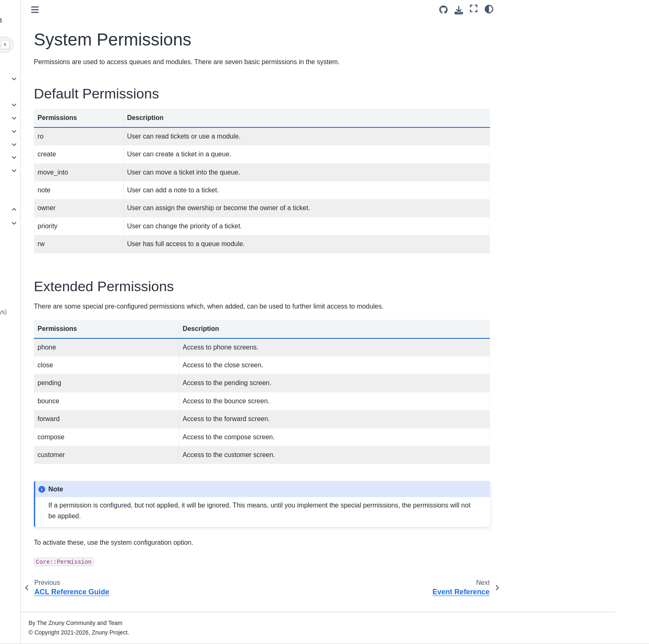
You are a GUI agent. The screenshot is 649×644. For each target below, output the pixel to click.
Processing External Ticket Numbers (86, 294)
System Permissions (80, 236)
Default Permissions (547, 26)
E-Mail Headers (71, 338)
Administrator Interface (74, 131)
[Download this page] (459, 10)
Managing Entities (74, 262)
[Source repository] (443, 10)
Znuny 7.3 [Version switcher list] (57, 621)
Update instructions (69, 105)
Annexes (56, 210)
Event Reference (73, 249)
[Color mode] (489, 9)
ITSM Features (64, 197)
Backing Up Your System (83, 364)
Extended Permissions (550, 39)
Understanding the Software (81, 118)
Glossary (56, 377)
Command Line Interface (77, 184)
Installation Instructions (74, 92)
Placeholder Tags (73, 325)
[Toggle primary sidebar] (164, 10)
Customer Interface (69, 157)
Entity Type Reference (80, 275)
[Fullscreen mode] (474, 9)
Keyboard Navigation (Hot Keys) (93, 312)
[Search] (91, 45)
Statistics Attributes (76, 351)
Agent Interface (64, 144)
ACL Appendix (69, 223)
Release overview (67, 79)
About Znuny (61, 65)
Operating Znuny (66, 170)
